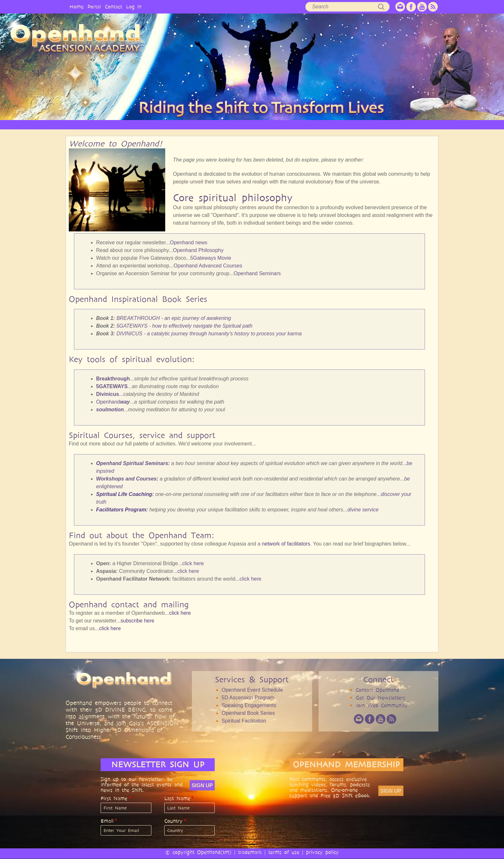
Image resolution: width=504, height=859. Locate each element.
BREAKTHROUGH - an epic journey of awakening (174, 318)
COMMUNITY (364, 124)
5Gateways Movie (211, 258)
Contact (113, 7)
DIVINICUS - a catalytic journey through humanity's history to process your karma (209, 334)
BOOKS (331, 124)
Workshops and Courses (126, 479)
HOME (114, 124)
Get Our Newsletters (381, 698)
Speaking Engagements (249, 705)
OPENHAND (145, 124)
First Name (114, 798)
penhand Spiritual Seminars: (135, 463)
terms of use (284, 852)
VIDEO (278, 124)
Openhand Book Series (248, 713)
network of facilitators (286, 544)
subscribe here (137, 621)
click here (193, 563)
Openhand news (189, 243)
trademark (250, 852)
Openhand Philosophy (198, 250)
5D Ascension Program (248, 698)
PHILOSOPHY (183, 124)
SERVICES (218, 124)
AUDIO (305, 124)
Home (76, 7)
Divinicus (108, 394)
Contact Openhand (378, 690)
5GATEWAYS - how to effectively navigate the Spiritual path (184, 326)
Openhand (113, 402)
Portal (94, 7)
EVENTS (398, 124)
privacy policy (322, 852)
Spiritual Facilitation (244, 721)
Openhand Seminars (257, 273)
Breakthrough (113, 379)
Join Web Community (382, 705)
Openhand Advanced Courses (208, 266)
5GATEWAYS (112, 386)
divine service (363, 510)
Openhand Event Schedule (252, 690)
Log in (134, 7)
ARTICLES (249, 124)
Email (107, 821)
